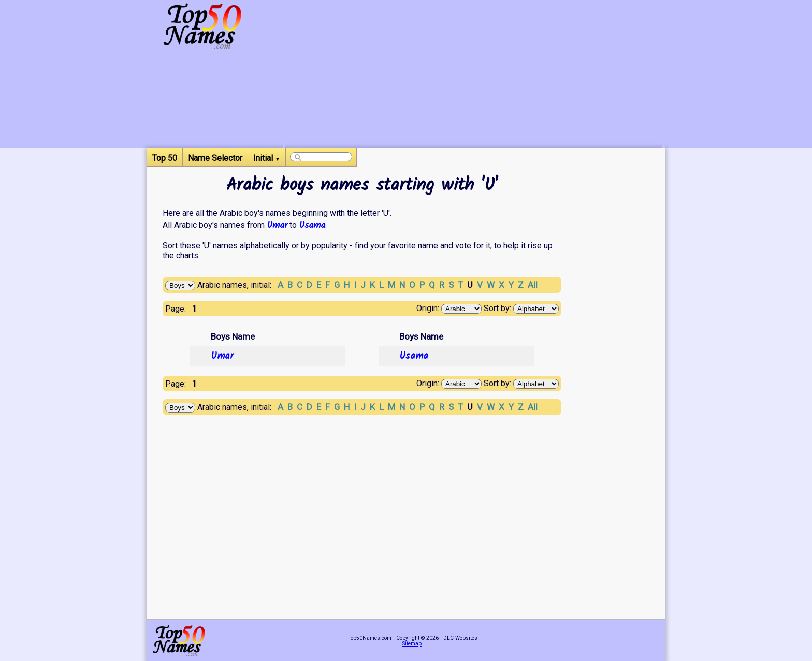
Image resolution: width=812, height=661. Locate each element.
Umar (277, 225)
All (533, 285)
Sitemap (412, 644)
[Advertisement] (474, 75)
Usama (312, 225)
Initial (267, 158)
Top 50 (165, 158)
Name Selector (215, 158)
